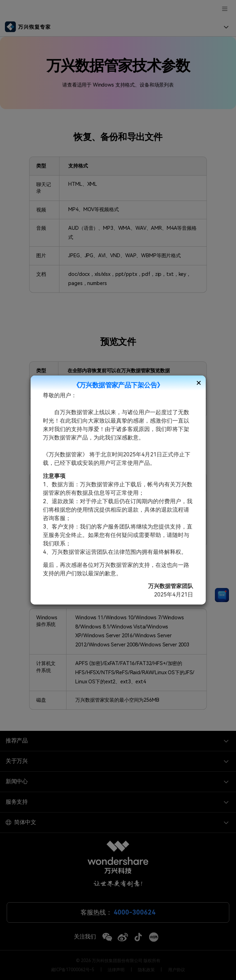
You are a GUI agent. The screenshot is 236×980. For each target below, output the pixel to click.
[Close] (199, 383)
